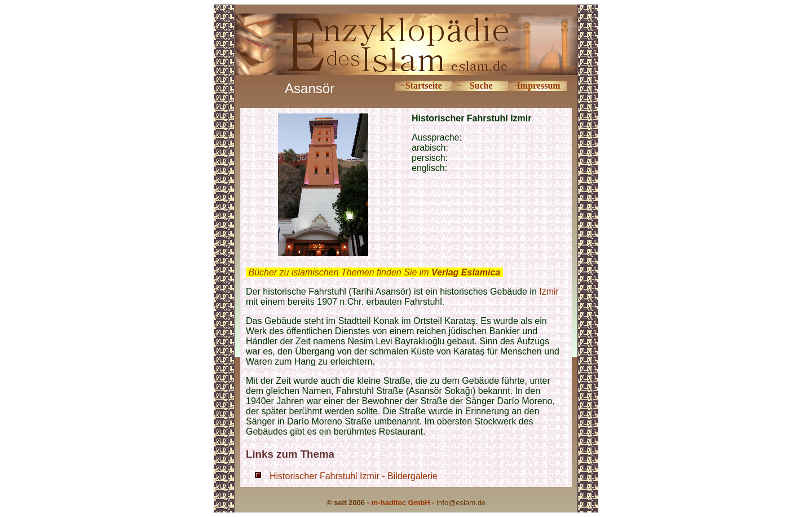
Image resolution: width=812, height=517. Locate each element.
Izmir (549, 292)
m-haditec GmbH (401, 503)
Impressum (539, 86)
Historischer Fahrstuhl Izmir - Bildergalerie (354, 476)
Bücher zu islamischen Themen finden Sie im (374, 272)
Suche (481, 86)
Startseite (424, 86)
